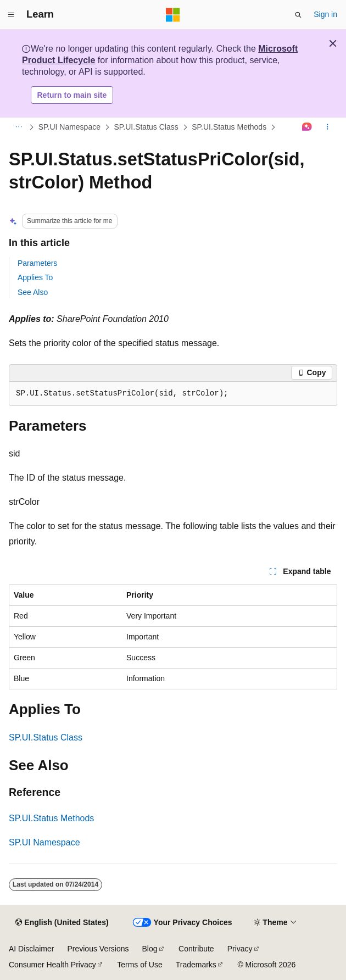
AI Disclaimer (31, 949)
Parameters (37, 263)
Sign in (325, 14)
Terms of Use (139, 965)
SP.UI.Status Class (146, 127)
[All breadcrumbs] (18, 127)
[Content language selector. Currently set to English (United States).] (62, 923)
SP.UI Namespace (69, 127)
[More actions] (328, 127)
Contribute (196, 949)
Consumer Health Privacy (52, 965)
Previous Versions (98, 949)
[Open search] (298, 15)
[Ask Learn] (307, 127)
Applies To (35, 277)
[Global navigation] (11, 15)
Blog (150, 949)
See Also (33, 292)
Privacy (240, 949)
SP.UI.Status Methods (229, 127)
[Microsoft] (173, 15)
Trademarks (196, 965)
